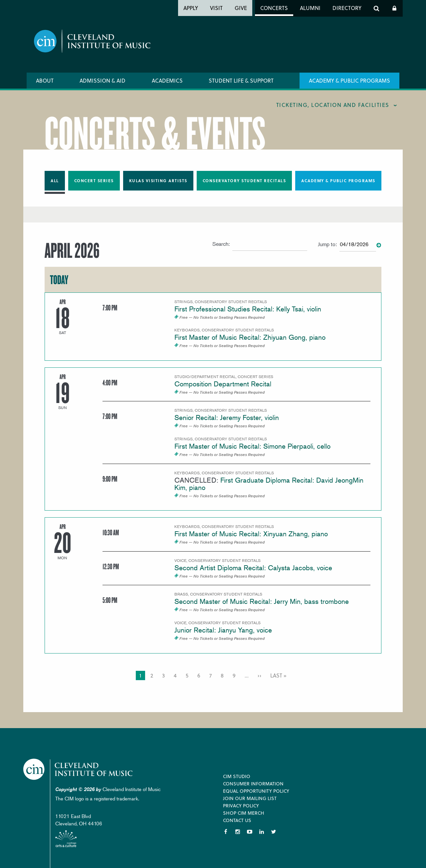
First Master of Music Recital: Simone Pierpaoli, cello (252, 446)
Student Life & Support (241, 80)
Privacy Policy (241, 806)
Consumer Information (253, 784)
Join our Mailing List (250, 798)
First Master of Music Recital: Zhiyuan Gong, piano (250, 337)
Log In (394, 8)
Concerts (274, 8)
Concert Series (94, 181)
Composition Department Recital (223, 384)
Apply (191, 8)
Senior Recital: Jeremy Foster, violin (227, 418)
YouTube (250, 832)
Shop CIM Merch (244, 813)
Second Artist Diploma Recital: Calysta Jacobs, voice (253, 568)
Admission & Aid (103, 80)
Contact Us (237, 820)
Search (376, 8)
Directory (347, 8)
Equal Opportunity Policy (256, 791)
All (55, 181)
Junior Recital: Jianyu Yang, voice (223, 630)
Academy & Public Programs (349, 80)
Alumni (310, 8)
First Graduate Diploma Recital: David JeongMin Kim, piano (269, 484)
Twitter (274, 832)
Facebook (226, 832)
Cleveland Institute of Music (78, 769)
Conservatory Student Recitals (244, 181)
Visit (216, 8)
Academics (167, 80)
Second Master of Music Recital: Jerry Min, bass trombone (262, 601)
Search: (221, 244)
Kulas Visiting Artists (158, 181)
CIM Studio (237, 776)
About (45, 80)
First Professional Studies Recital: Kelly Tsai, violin (248, 309)
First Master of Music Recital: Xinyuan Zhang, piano (251, 534)
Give (241, 8)
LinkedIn (262, 832)
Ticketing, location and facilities (333, 105)
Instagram (238, 832)
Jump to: (327, 244)
